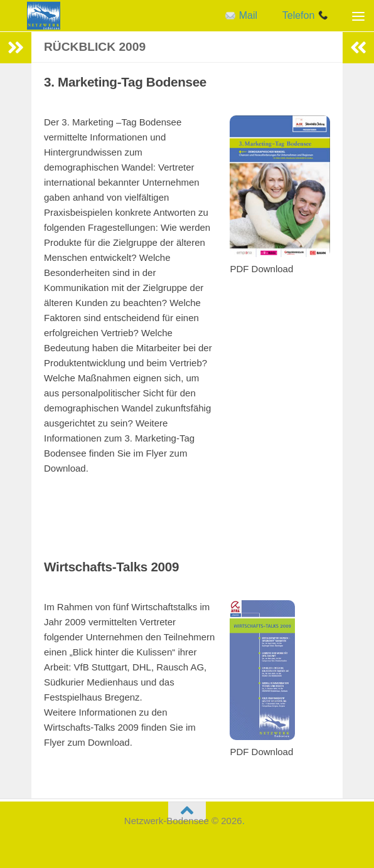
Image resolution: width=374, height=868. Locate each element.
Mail (241, 15)
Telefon (305, 15)
